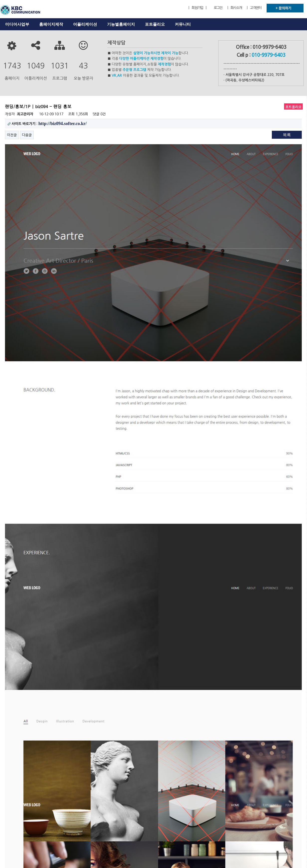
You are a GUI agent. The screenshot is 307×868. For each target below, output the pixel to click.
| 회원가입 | (197, 8)
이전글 (12, 135)
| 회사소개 (235, 8)
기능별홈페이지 (121, 24)
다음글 (27, 135)
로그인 (218, 8)
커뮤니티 (183, 24)
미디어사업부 (17, 24)
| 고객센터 (254, 8)
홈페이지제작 (51, 24)
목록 (287, 135)
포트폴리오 (155, 24)
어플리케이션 (85, 24)
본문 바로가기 (0, 0)
